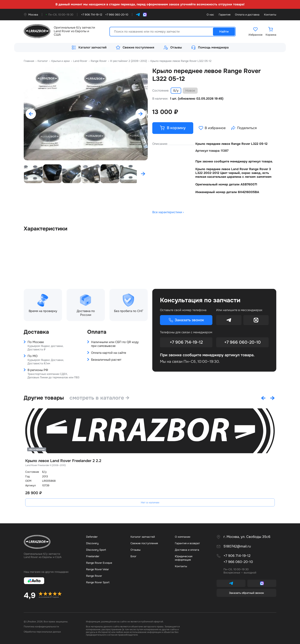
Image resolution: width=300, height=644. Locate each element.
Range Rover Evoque (99, 563)
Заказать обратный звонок (247, 593)
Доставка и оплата (187, 550)
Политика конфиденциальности (41, 627)
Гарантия (225, 15)
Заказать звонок (186, 320)
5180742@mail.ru (237, 546)
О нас (210, 15)
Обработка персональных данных (42, 632)
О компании (183, 537)
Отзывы (173, 48)
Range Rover (94, 576)
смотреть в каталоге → (100, 398)
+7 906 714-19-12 (186, 342)
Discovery (92, 543)
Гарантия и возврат (187, 543)
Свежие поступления (135, 48)
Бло (133, 556)
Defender (92, 537)
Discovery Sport (96, 550)
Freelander (93, 556)
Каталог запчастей (89, 48)
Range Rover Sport (98, 582)
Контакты (270, 15)
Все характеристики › (168, 213)
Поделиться (244, 128)
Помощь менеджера (210, 48)
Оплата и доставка (247, 15)
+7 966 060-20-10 (243, 342)
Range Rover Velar (97, 569)
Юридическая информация (184, 558)
